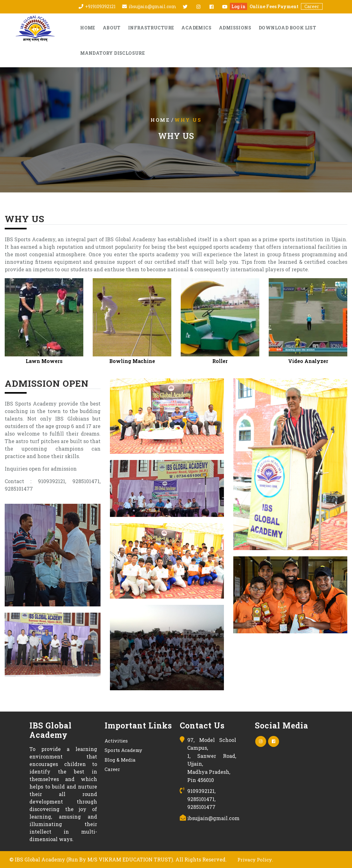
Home (88, 28)
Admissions (235, 28)
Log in (238, 6)
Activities (116, 741)
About (112, 28)
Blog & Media (120, 760)
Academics (196, 28)
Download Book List (287, 28)
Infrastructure (151, 28)
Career (312, 6)
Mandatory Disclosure (112, 53)
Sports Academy (123, 750)
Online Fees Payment (274, 6)
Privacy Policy (255, 860)
